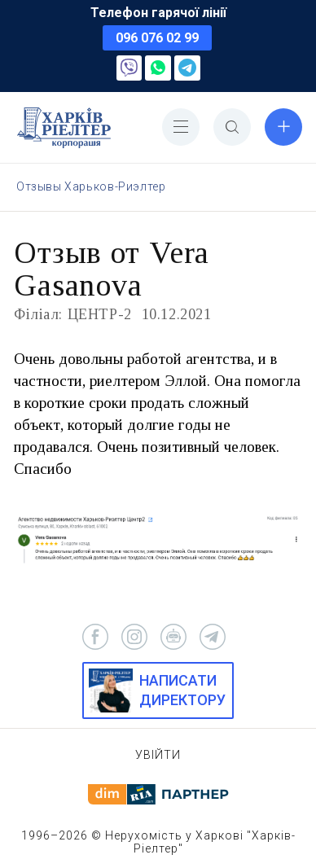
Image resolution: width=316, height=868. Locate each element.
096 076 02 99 (157, 38)
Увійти (158, 755)
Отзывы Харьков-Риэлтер (91, 186)
